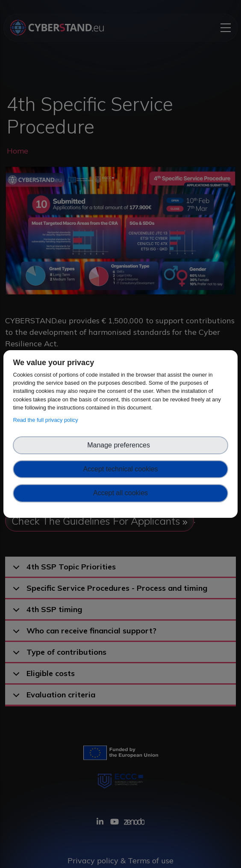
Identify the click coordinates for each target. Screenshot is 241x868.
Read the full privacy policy (47, 420)
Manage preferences (120, 445)
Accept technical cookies (120, 469)
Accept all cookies (120, 493)
